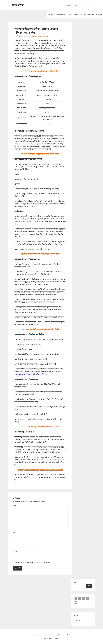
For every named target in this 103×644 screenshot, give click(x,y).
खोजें (75, 583)
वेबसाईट (15, 551)
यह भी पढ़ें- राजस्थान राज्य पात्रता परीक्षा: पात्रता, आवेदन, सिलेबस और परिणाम (40, 470)
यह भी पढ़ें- (40, 329)
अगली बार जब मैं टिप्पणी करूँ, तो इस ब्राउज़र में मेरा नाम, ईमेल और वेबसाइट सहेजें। (32, 563)
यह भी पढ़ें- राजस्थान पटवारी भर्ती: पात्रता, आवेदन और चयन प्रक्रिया (40, 254)
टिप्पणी (15, 506)
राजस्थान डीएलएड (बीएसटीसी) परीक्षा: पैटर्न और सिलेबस (31, 374)
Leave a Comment (43, 36)
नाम (14, 532)
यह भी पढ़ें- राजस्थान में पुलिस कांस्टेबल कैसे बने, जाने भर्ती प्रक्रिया (40, 427)
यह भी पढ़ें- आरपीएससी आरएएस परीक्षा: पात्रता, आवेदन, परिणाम (40, 154)
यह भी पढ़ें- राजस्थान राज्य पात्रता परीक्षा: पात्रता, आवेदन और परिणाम (40, 71)
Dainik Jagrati (18, 5)
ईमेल (14, 542)
